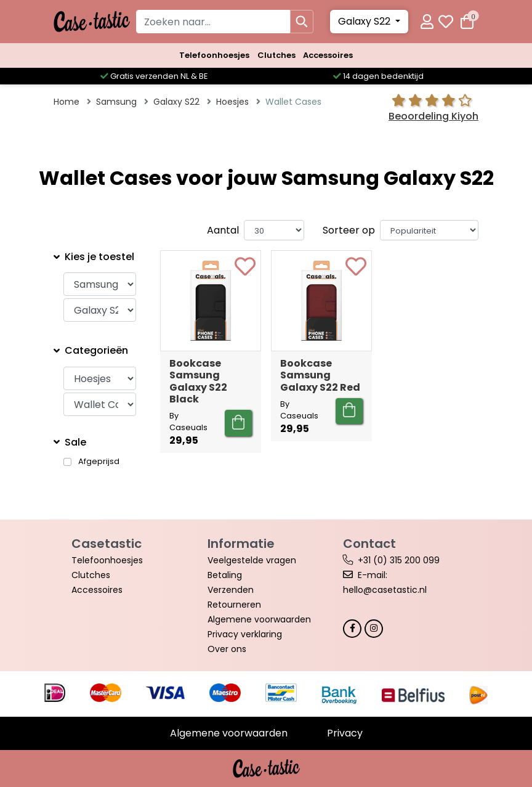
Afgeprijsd (99, 462)
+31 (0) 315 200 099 (399, 560)
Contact (369, 544)
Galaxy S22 (365, 21)
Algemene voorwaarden (259, 619)
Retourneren (234, 605)
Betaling (225, 575)
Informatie (241, 544)
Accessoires (328, 55)
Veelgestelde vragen (252, 560)
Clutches (276, 55)
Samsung (116, 102)
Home (66, 102)
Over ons (227, 649)
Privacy (345, 733)
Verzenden (231, 590)
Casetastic (107, 544)
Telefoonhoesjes (214, 55)
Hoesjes (232, 102)
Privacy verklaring (245, 634)
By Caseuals (188, 422)
